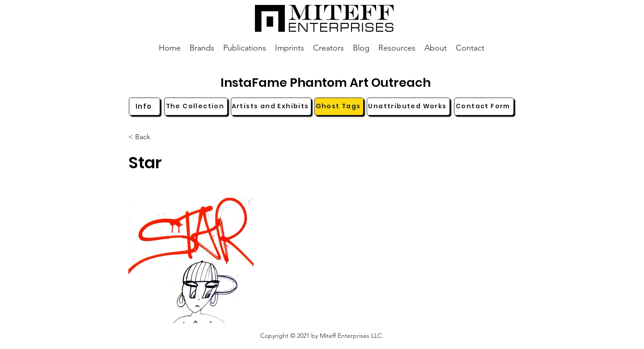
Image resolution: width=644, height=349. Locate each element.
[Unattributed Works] (408, 106)
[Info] (144, 106)
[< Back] (158, 137)
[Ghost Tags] (339, 106)
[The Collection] (196, 106)
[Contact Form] (484, 106)
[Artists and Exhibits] (271, 106)
